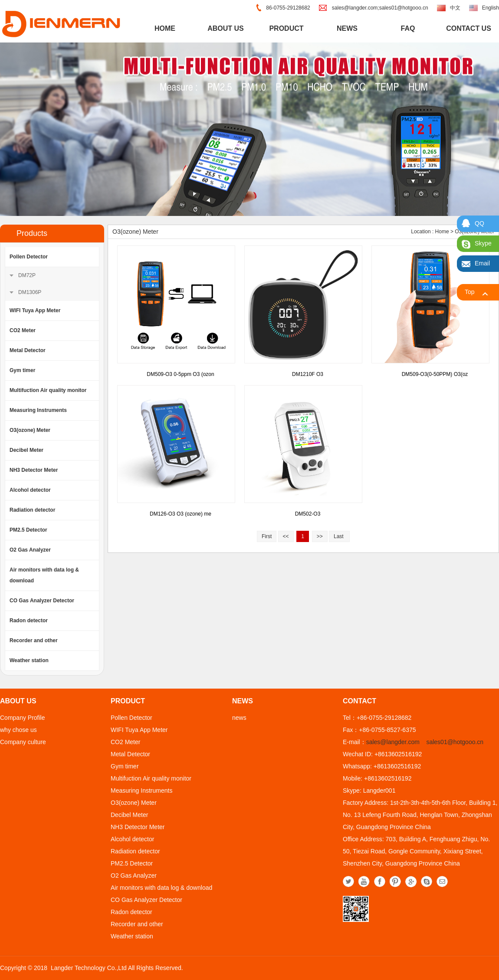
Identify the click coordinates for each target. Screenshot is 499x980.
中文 (455, 8)
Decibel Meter (26, 450)
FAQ (408, 28)
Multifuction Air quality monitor (48, 390)
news (347, 28)
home (165, 28)
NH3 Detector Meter (34, 470)
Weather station (29, 660)
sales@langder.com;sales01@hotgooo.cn (380, 8)
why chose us (18, 730)
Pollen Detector (29, 257)
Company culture (23, 742)
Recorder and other (34, 640)
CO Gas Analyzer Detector (42, 601)
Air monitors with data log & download (44, 575)
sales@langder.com (393, 742)
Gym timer (22, 370)
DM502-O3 (308, 514)
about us (226, 28)
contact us (469, 28)
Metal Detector (28, 350)
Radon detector (29, 621)
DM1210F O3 (308, 374)
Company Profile (23, 718)
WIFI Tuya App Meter (35, 310)
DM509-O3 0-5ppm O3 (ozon (180, 374)
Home (442, 232)
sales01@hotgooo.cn (455, 742)
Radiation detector (32, 510)
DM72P (27, 275)
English (491, 8)
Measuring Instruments (38, 410)
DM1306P (30, 292)
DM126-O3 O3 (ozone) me (181, 514)
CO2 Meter (23, 330)
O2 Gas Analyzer (30, 550)
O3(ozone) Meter (30, 430)
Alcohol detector (30, 490)
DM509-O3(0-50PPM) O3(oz (435, 374)
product (286, 28)
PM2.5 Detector (28, 530)
